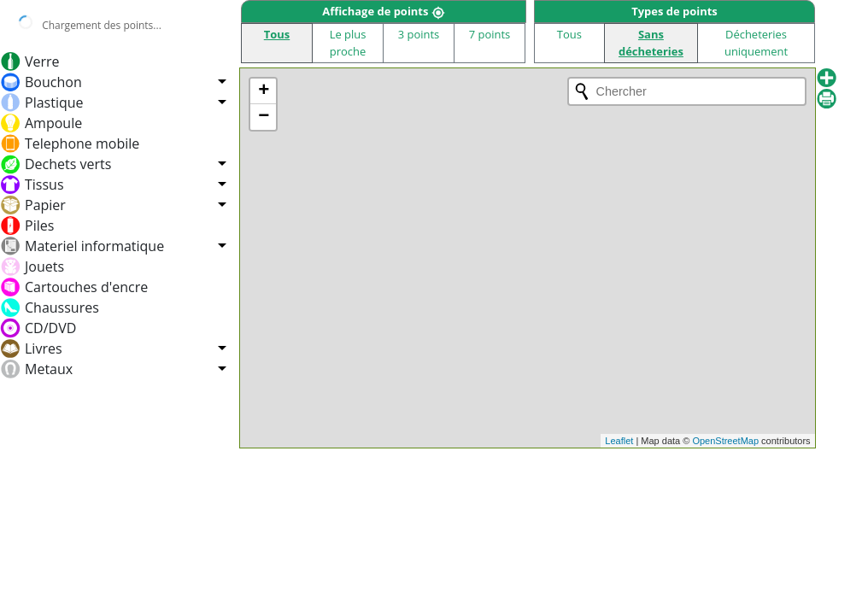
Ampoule (53, 123)
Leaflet (619, 441)
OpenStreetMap (725, 441)
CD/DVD (50, 328)
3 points (419, 34)
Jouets (44, 266)
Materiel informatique (94, 246)
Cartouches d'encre (86, 287)
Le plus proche (348, 42)
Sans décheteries (651, 42)
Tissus (44, 184)
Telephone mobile (82, 143)
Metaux (49, 369)
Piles (39, 225)
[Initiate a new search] (582, 91)
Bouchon (53, 82)
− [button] (264, 117)
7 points (490, 34)
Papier (45, 205)
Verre (42, 61)
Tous (277, 34)
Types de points (674, 11)
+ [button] (264, 91)
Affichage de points (384, 12)
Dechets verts (68, 164)
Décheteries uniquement (756, 42)
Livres (44, 348)
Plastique (54, 102)
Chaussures (62, 307)
